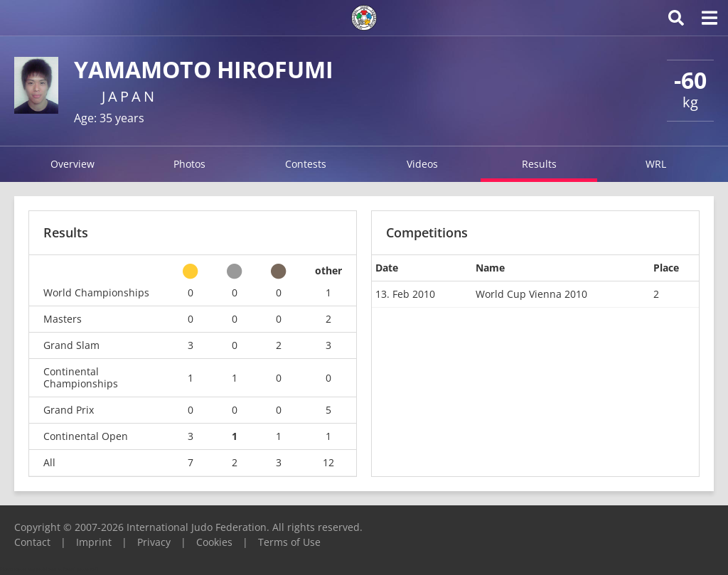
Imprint (94, 542)
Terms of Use (289, 542)
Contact (32, 542)
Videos (422, 164)
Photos (189, 164)
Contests (306, 164)
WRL (656, 164)
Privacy (154, 542)
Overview (73, 164)
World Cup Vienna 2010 (531, 294)
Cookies (214, 542)
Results (539, 164)
